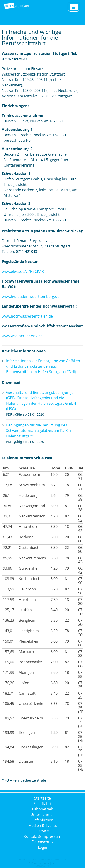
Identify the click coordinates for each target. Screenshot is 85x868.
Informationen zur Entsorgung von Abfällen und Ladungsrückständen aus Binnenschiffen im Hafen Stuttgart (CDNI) (43, 366)
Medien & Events (43, 825)
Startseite (42, 798)
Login (42, 847)
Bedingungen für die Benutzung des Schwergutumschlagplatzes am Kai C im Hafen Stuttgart (40, 431)
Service (43, 831)
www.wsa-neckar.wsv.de (22, 336)
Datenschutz (42, 842)
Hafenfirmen (42, 820)
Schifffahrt (42, 804)
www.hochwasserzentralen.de (27, 316)
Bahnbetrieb (43, 809)
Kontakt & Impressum (42, 836)
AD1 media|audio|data (42, 863)
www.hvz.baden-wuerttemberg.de (31, 296)
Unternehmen (42, 815)
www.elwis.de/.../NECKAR (23, 271)
